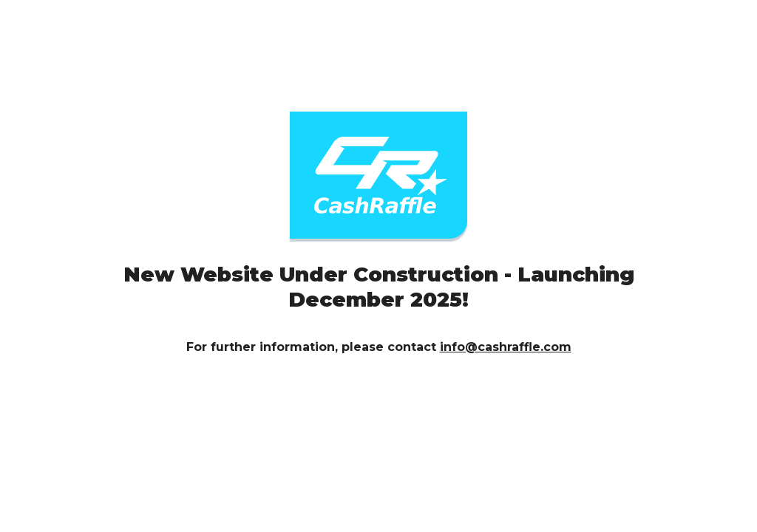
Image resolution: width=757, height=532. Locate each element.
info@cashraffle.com (506, 347)
